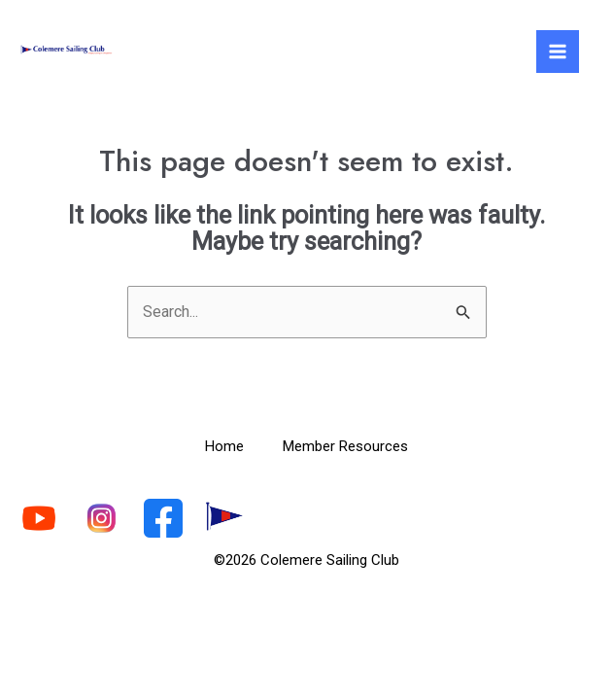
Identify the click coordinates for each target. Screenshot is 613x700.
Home (224, 446)
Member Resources (345, 446)
